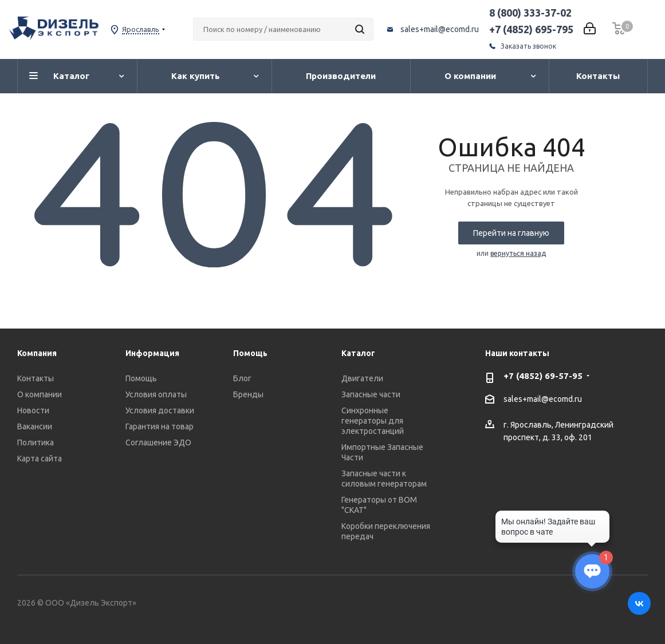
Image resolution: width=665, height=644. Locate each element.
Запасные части (371, 394)
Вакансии (35, 426)
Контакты (36, 378)
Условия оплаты (156, 394)
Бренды (248, 394)
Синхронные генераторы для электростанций (373, 421)
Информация (152, 353)
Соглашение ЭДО (158, 442)
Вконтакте (639, 603)
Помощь (141, 378)
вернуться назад (518, 253)
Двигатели (362, 378)
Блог (242, 378)
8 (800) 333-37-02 (530, 13)
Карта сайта (40, 459)
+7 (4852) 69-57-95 (543, 376)
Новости (33, 410)
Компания (37, 353)
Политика (36, 442)
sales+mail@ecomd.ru (440, 29)
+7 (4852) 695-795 (531, 29)
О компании (40, 394)
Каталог (358, 353)
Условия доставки (160, 410)
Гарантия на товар (160, 426)
